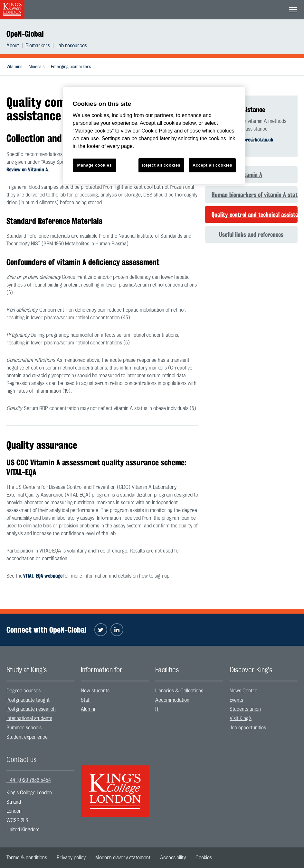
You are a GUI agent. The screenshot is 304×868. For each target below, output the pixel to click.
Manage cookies (94, 165)
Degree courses (24, 691)
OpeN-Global (25, 34)
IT (157, 709)
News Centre (243, 691)
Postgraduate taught (28, 700)
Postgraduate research (31, 709)
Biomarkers (38, 46)
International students (29, 718)
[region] (154, 135)
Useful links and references (251, 234)
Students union (245, 709)
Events (236, 700)
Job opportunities (248, 728)
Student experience (27, 737)
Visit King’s (241, 718)
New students (95, 691)
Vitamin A (251, 175)
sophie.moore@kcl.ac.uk (248, 140)
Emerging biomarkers (71, 67)
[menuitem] (16, 46)
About (13, 46)
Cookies (204, 858)
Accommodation (172, 700)
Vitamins (14, 67)
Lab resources (72, 46)
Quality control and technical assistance (255, 215)
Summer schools (24, 728)
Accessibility (173, 858)
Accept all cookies (212, 165)
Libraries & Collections (179, 691)
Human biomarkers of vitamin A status (255, 195)
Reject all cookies (161, 165)
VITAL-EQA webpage (43, 576)
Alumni (88, 709)
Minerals (37, 67)
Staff (86, 700)
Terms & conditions (27, 858)
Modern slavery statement (123, 858)
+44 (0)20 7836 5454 (29, 780)
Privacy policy (71, 858)
